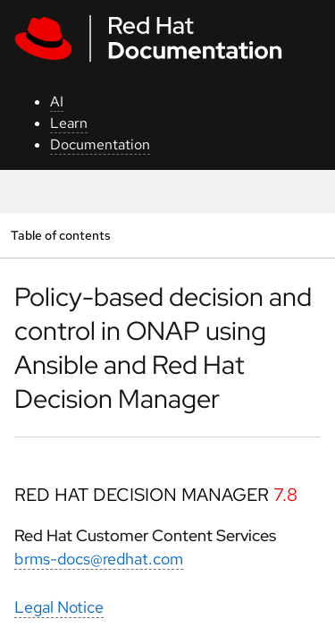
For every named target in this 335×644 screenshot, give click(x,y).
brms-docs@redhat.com (99, 559)
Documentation (100, 144)
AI (57, 102)
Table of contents (60, 235)
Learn (69, 123)
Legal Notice (59, 607)
